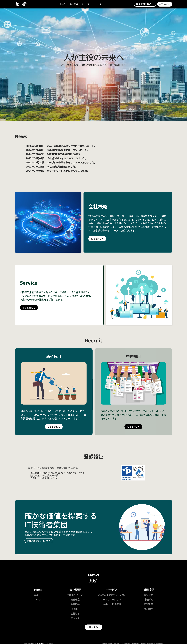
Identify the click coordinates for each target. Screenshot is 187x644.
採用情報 (149, 590)
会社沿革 (75, 614)
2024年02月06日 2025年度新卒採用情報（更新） (53, 154)
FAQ (38, 599)
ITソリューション (112, 599)
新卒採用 (149, 595)
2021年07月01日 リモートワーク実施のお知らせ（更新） (59, 171)
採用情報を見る (145, 4)
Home (38, 590)
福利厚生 (149, 609)
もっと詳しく (97, 239)
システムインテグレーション (112, 595)
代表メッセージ (75, 595)
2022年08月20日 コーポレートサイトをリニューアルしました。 (61, 162)
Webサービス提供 (112, 604)
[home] (21, 4)
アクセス (75, 618)
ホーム (63, 4)
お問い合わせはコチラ (39, 541)
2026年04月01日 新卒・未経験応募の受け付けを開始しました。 (62, 146)
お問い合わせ (165, 4)
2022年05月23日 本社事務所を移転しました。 (53, 167)
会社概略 (74, 4)
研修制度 (149, 604)
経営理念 (75, 599)
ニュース (97, 4)
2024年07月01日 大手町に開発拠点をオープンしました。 (59, 150)
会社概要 (75, 590)
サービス (85, 4)
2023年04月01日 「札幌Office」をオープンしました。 (57, 158)
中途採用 (149, 599)
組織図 (75, 609)
